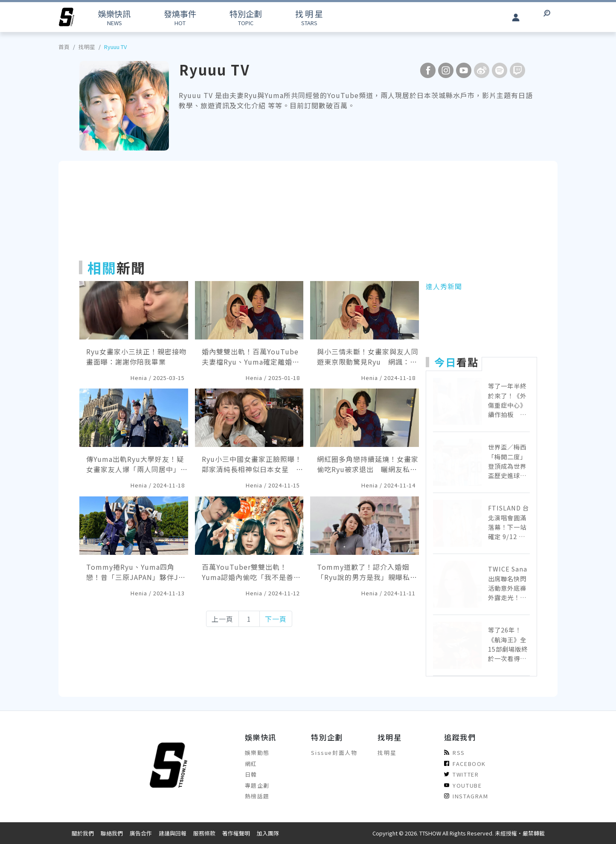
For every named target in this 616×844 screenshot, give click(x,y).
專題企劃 (257, 785)
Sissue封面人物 (334, 753)
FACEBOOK (465, 764)
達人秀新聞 (444, 286)
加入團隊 (268, 833)
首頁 (64, 47)
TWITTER (461, 774)
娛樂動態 (257, 753)
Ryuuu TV (115, 47)
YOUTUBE (463, 785)
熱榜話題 (257, 796)
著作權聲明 (236, 833)
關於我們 (83, 833)
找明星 (87, 47)
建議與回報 (173, 833)
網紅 (251, 764)
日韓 (251, 774)
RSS (455, 753)
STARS (309, 17)
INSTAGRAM (466, 796)
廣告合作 (141, 833)
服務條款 (204, 833)
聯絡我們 (112, 833)
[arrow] (67, 17)
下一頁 (276, 619)
